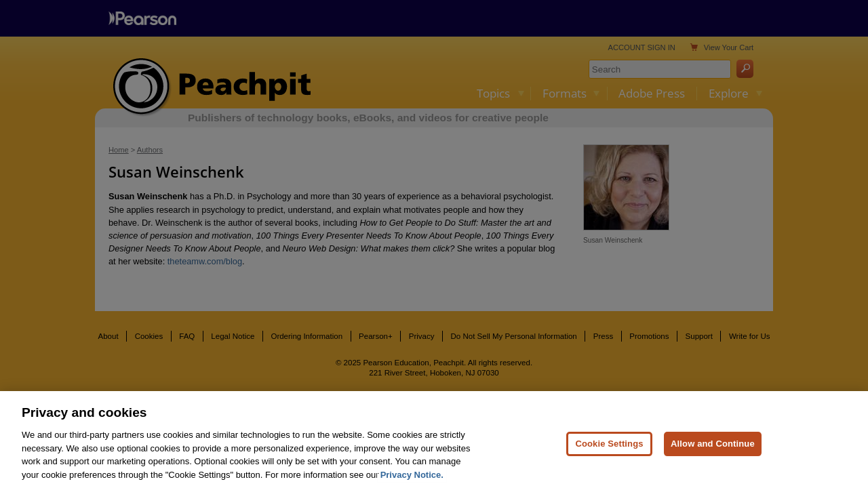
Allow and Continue (713, 450)
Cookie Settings (609, 450)
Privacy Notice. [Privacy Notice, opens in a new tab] (412, 481)
